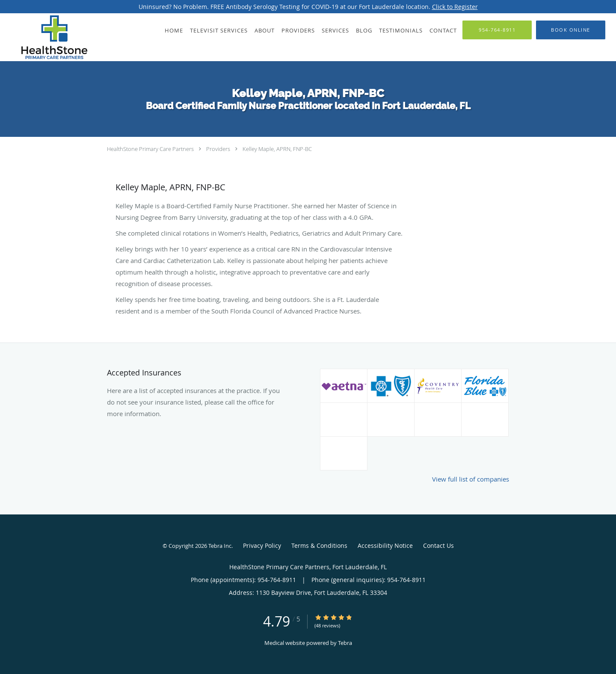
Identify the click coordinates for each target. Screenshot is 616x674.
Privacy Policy (262, 545)
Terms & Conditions (319, 545)
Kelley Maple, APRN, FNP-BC (277, 149)
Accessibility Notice (385, 545)
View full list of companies (471, 479)
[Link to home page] (44, 37)
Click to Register (455, 7)
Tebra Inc (220, 546)
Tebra (345, 643)
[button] (571, 30)
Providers (218, 149)
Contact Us (438, 545)
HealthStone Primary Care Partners (150, 149)
